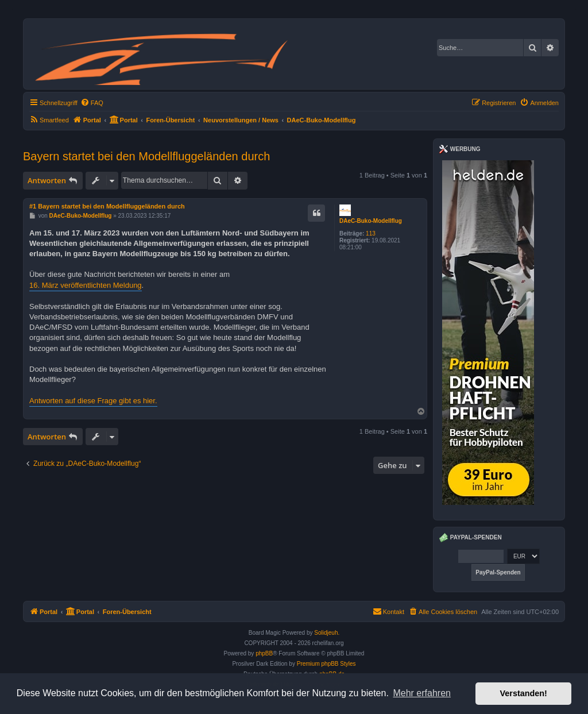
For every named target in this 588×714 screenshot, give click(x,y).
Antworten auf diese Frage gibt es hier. (93, 401)
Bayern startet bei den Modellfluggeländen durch (146, 156)
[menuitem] (92, 103)
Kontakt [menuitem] (388, 611)
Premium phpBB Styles (326, 664)
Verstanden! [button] (524, 693)
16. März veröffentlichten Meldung (86, 285)
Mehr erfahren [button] (422, 693)
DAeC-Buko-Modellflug (371, 221)
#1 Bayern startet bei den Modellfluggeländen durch (107, 206)
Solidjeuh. (327, 633)
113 (371, 234)
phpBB (264, 653)
